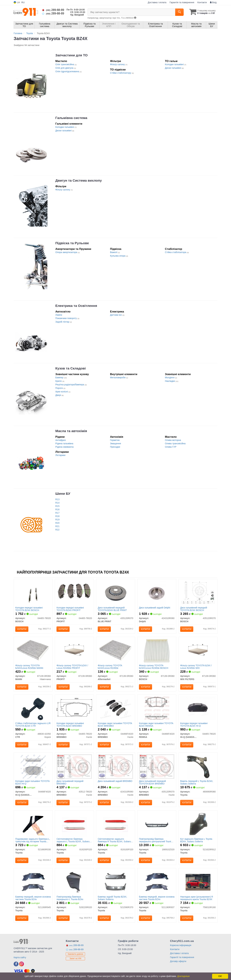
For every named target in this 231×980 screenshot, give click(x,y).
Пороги (59, 388)
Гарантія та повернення (182, 2)
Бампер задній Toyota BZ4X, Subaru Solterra (113, 898)
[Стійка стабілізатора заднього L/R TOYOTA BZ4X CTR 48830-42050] (33, 709)
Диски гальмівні (173, 68)
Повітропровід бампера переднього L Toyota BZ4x (70, 898)
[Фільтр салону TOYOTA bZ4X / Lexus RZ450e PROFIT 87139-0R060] (74, 651)
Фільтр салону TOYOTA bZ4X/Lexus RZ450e (110, 667)
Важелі (114, 252)
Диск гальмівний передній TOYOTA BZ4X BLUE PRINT (112, 609)
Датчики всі (116, 315)
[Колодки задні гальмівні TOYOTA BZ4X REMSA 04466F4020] (157, 709)
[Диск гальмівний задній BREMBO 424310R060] (115, 766)
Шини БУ (63, 494)
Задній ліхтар (63, 322)
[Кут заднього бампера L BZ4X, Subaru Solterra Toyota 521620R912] (198, 824)
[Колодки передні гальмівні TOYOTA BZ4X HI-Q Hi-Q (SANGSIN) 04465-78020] (198, 708)
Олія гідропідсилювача (68, 71)
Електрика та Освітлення (76, 306)
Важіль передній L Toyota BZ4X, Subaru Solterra (197, 782)
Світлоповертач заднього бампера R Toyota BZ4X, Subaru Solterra (114, 840)
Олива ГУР (171, 447)
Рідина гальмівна (64, 443)
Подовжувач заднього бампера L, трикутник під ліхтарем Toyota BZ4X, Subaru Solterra (33, 840)
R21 (57, 526)
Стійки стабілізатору (121, 73)
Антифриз (61, 440)
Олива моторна (173, 440)
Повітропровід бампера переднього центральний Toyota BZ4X (156, 840)
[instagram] (21, 964)
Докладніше (184, 976)
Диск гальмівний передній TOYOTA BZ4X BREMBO (152, 782)
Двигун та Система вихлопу (79, 180)
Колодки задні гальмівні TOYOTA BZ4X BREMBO (115, 724)
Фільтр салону (118, 64)
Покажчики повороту (66, 318)
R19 (57, 520)
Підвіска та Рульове (72, 243)
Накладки (170, 381)
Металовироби (118, 377)
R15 (57, 506)
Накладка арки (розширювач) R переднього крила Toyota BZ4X (197, 898)
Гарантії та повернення (182, 957)
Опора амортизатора (67, 252)
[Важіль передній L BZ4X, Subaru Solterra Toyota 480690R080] (198, 766)
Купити (22, 629)
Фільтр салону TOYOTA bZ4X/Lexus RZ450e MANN (29, 667)
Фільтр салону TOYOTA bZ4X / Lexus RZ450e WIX (196, 667)
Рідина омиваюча (64, 447)
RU (23, 2)
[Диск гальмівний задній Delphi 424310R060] (157, 593)
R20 (57, 523)
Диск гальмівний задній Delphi (155, 608)
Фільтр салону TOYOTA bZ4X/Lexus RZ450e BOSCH (154, 667)
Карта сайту (20, 957)
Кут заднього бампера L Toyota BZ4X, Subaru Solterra (196, 840)
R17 (57, 513)
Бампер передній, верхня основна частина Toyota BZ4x (31, 898)
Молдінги (170, 377)
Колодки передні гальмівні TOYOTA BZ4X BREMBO (70, 724)
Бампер (60, 377)
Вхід (213, 2)
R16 (57, 509)
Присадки (115, 447)
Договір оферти (178, 961)
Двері (58, 395)
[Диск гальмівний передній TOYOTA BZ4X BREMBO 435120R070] (157, 766)
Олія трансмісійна (65, 64)
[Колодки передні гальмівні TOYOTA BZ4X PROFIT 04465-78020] (74, 591)
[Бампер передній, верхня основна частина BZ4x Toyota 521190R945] (33, 882)
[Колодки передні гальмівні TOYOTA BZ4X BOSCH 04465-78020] (33, 593)
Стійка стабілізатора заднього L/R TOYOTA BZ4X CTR (33, 724)
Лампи (59, 315)
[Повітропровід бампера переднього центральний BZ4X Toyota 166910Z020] (157, 824)
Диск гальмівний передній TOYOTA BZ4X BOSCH (194, 609)
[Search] (179, 12)
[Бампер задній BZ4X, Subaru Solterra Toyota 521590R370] (116, 882)
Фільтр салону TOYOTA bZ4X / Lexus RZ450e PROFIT (72, 667)
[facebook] (16, 964)
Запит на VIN (75, 959)
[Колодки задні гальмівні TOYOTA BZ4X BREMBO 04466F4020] (116, 708)
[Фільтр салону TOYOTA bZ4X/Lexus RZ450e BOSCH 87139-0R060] (157, 651)
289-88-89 (53, 10)
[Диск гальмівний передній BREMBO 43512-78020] (74, 766)
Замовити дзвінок (75, 954)
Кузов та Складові (71, 368)
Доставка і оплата (157, 2)
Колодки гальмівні (175, 64)
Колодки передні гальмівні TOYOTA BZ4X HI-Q (194, 724)
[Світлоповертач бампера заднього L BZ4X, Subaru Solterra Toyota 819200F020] (74, 824)
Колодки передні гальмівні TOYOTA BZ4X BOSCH (29, 609)
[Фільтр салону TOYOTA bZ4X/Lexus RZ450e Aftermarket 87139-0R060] (116, 650)
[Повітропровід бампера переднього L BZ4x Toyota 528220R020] (74, 882)
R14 (57, 503)
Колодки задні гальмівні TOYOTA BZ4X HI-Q (32, 782)
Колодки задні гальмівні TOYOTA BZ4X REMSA (156, 724)
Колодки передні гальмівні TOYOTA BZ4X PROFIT (70, 609)
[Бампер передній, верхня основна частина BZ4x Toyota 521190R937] (157, 882)
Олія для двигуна (65, 68)
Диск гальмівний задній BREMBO (115, 781)
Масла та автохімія (71, 431)
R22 (57, 530)
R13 (57, 499)
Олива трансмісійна (175, 443)
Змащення (116, 443)
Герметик (115, 440)
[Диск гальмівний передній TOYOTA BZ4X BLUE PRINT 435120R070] (116, 593)
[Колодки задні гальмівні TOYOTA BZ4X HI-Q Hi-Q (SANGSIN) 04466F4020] (33, 766)
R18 (57, 516)
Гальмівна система (71, 118)
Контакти (202, 2)
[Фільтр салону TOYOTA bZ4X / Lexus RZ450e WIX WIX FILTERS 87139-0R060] (198, 651)
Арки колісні (62, 392)
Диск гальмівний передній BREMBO (70, 782)
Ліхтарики (60, 455)
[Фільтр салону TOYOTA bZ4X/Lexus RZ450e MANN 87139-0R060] (33, 650)
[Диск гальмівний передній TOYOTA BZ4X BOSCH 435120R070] (198, 592)
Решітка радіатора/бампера (70, 385)
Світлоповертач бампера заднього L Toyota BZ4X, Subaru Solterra (73, 840)
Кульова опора (118, 256)
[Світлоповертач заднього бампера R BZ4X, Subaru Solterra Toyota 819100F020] (116, 824)
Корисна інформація (181, 945)
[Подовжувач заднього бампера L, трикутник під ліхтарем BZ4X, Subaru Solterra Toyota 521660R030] (33, 824)
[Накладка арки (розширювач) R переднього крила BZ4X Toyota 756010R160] (198, 882)
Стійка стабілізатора (176, 252)
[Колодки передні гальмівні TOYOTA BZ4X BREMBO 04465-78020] (74, 707)
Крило (59, 381)
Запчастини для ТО (71, 55)
